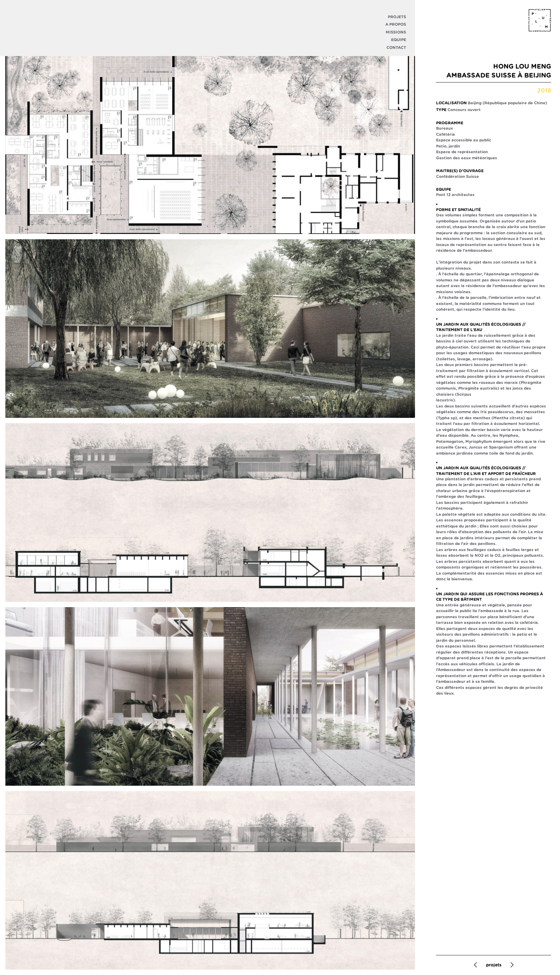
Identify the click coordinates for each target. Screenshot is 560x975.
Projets (397, 17)
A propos (396, 24)
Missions (396, 32)
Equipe (399, 40)
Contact (396, 48)
